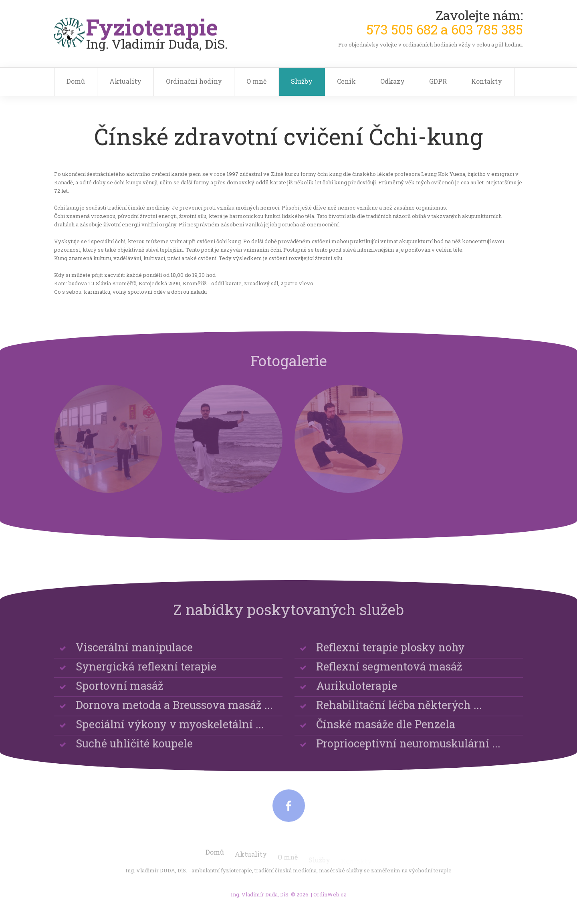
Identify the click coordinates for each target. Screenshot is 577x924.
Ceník (346, 81)
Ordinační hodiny (194, 81)
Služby (302, 81)
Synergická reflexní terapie (146, 673)
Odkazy (392, 81)
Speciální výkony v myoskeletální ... (170, 730)
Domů (76, 81)
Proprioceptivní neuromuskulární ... (408, 749)
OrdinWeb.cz (330, 898)
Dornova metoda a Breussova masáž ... (174, 711)
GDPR (438, 81)
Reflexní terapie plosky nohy (390, 653)
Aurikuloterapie (357, 692)
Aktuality (125, 81)
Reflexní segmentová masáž (389, 673)
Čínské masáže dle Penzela (386, 730)
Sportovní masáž (120, 692)
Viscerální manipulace (134, 653)
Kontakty (487, 81)
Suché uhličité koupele (134, 749)
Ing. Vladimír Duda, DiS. (260, 898)
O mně (256, 81)
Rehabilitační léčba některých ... (399, 711)
